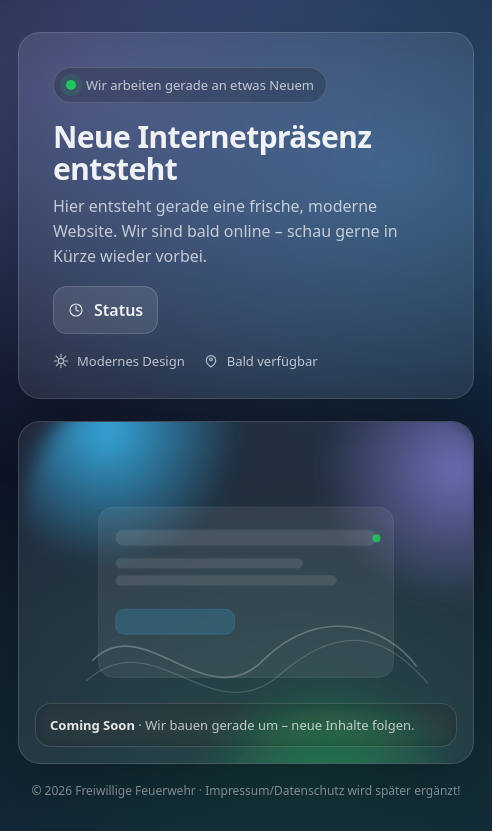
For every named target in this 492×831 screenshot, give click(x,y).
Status (105, 310)
